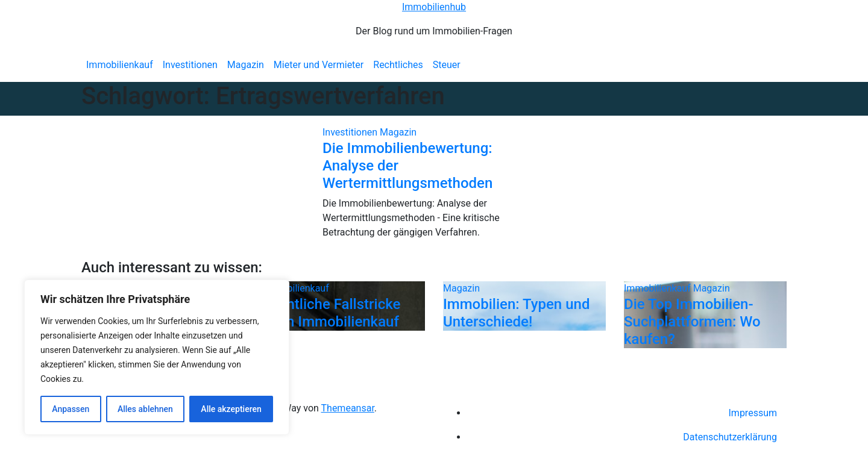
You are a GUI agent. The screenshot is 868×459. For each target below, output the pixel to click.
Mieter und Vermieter (319, 65)
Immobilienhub (434, 7)
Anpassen (71, 409)
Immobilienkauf (120, 65)
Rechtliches (398, 65)
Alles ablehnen (145, 409)
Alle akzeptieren (231, 409)
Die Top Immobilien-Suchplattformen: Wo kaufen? (692, 322)
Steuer (447, 65)
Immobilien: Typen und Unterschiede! (516, 313)
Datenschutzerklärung (730, 437)
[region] (157, 357)
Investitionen (190, 65)
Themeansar (348, 408)
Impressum (753, 413)
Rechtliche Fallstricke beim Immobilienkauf (331, 313)
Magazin (246, 65)
